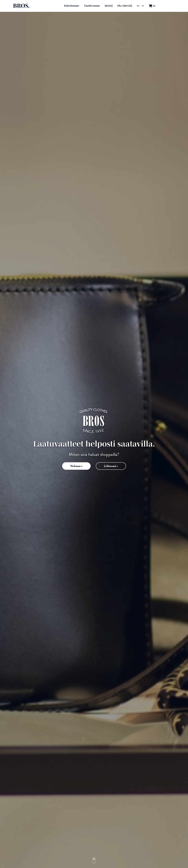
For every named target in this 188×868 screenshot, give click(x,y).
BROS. (21, 6)
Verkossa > (76, 466)
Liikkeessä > (111, 466)
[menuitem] (138, 6)
